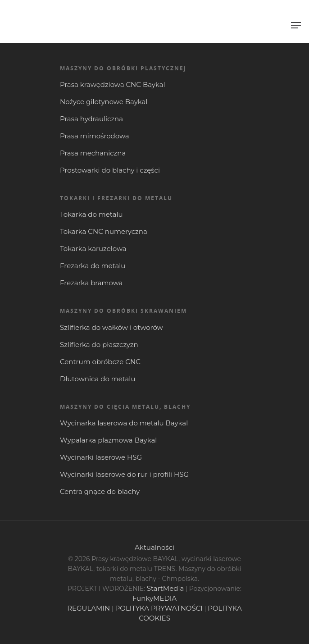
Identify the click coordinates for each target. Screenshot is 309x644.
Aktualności (154, 547)
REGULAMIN (89, 608)
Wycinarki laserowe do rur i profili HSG (124, 474)
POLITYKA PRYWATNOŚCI (159, 608)
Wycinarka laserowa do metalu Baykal (124, 423)
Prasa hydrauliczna (91, 119)
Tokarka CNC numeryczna (104, 231)
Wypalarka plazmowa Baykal (108, 440)
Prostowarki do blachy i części (110, 170)
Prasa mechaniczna (93, 153)
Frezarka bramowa (91, 283)
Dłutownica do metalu (98, 379)
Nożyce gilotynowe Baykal (104, 102)
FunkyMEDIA (154, 598)
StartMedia (166, 588)
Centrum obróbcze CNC (100, 362)
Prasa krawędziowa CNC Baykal (113, 84)
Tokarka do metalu (91, 214)
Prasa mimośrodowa (95, 136)
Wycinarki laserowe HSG (101, 457)
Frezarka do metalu (93, 266)
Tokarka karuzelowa (93, 249)
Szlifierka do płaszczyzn (99, 345)
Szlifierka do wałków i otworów (111, 327)
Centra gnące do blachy (100, 491)
